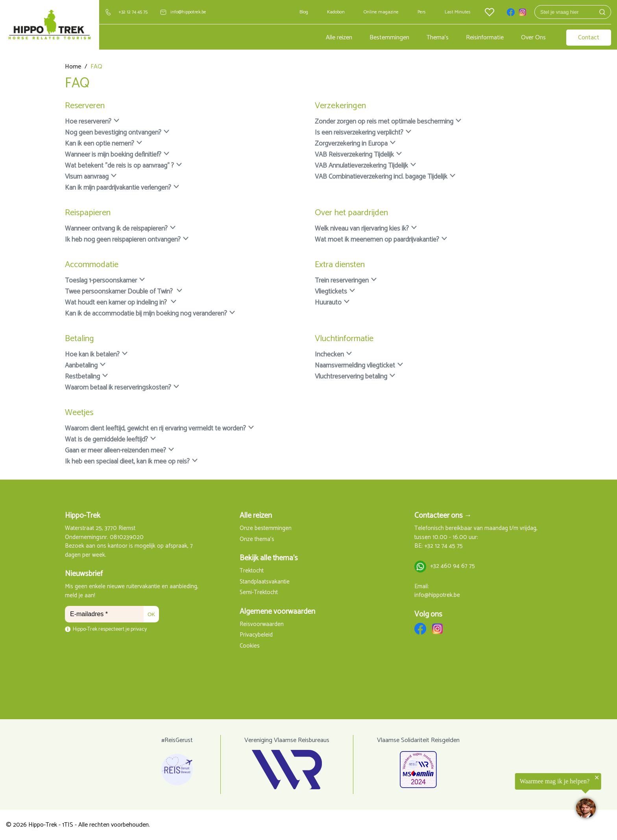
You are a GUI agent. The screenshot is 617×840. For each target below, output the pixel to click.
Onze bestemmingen (266, 529)
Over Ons (533, 38)
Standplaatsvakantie (265, 582)
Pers (422, 12)
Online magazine (381, 12)
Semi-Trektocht (259, 593)
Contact (589, 38)
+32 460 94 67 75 (453, 566)
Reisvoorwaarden (262, 625)
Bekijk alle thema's (269, 558)
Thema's (438, 38)
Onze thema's (257, 540)
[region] (520, 798)
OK (151, 614)
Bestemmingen (389, 38)
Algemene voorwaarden (277, 612)
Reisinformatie (485, 38)
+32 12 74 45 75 (133, 12)
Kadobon (336, 12)
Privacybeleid (256, 635)
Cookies (250, 646)
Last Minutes (458, 12)
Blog (304, 12)
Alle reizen (339, 38)
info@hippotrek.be (188, 12)
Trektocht (252, 571)
